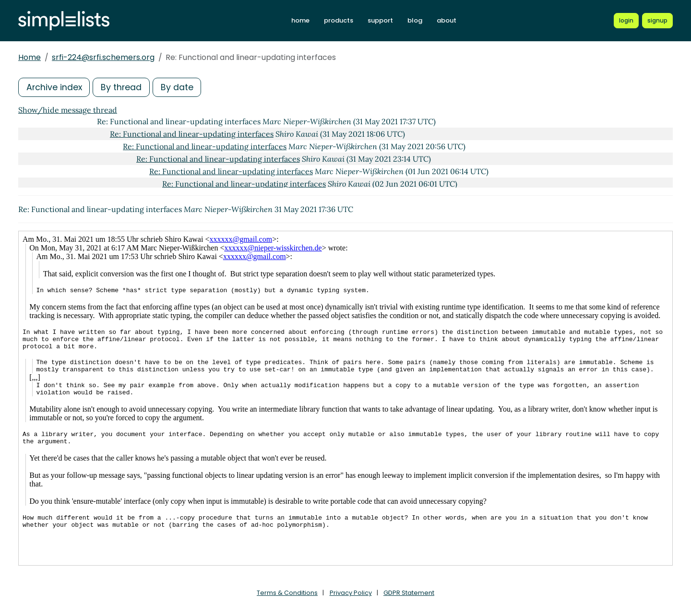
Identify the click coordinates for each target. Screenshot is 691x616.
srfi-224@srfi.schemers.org (103, 57)
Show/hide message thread (68, 110)
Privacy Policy (351, 593)
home (300, 20)
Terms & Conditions (287, 593)
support (380, 20)
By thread (123, 87)
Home (30, 57)
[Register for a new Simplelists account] (657, 21)
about (447, 20)
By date (179, 87)
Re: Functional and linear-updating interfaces (192, 134)
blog (415, 20)
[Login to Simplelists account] (626, 21)
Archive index (55, 87)
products (339, 20)
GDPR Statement (409, 593)
